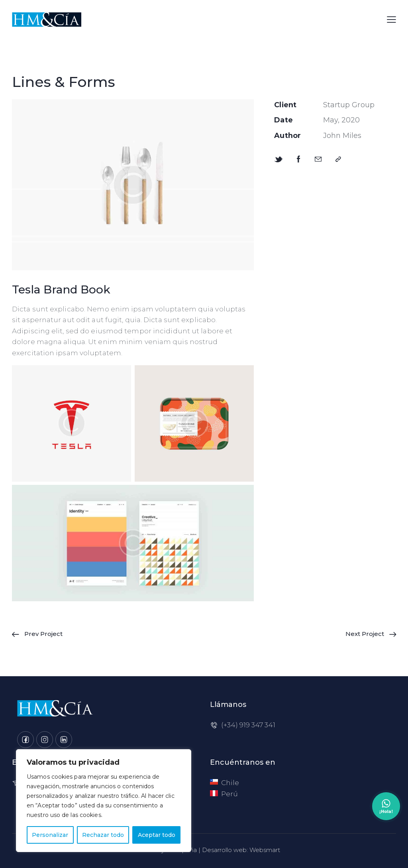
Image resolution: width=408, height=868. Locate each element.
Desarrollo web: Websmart (241, 850)
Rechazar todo (103, 835)
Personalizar (50, 835)
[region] (104, 801)
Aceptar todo (157, 835)
